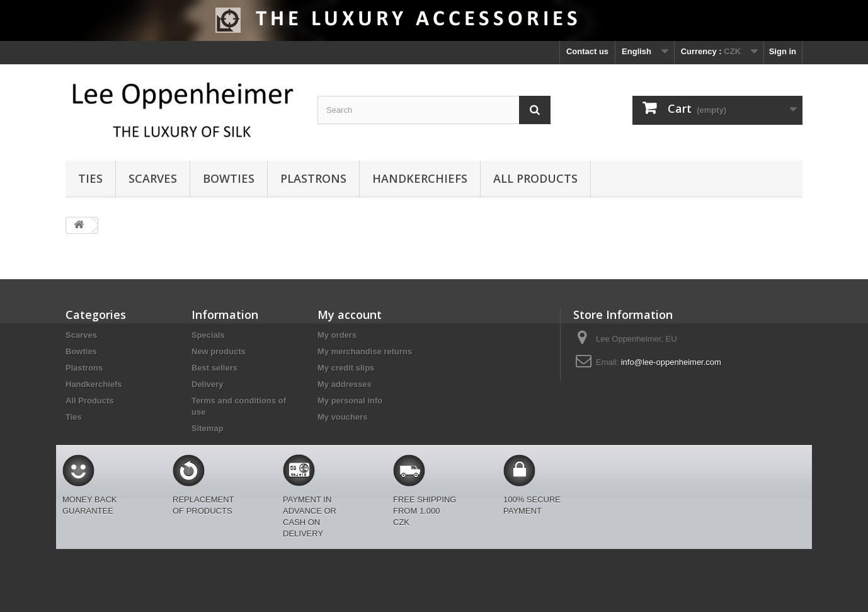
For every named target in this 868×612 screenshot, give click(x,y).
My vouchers (342, 417)
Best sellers (214, 368)
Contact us (587, 51)
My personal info (350, 401)
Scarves (153, 178)
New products (219, 351)
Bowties (229, 178)
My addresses (345, 384)
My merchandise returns (365, 351)
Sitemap (208, 428)
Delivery (208, 384)
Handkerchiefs (420, 178)
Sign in (783, 51)
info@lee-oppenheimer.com (671, 362)
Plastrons (313, 178)
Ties (90, 178)
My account (350, 315)
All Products (535, 178)
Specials (208, 335)
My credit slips (346, 368)
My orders (337, 335)
